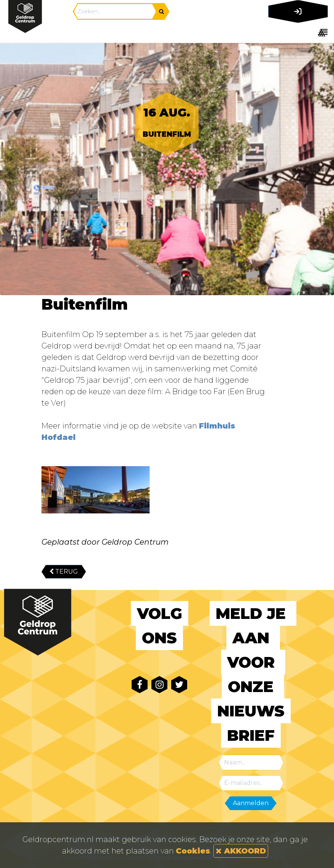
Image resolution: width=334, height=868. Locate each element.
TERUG (64, 571)
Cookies (193, 851)
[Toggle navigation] (297, 32)
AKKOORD (241, 851)
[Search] (115, 11)
